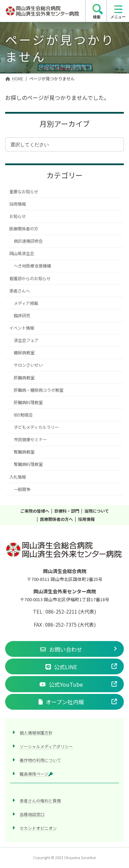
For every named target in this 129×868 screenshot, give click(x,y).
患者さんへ (20, 291)
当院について (97, 511)
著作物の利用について (40, 760)
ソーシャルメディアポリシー (46, 746)
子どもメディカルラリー (36, 427)
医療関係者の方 (24, 229)
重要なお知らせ (24, 192)
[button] (64, 649)
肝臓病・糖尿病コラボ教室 (39, 390)
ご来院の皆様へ (35, 511)
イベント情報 (22, 328)
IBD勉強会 (23, 415)
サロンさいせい (28, 365)
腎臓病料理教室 (28, 465)
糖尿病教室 (24, 353)
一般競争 (22, 489)
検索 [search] (97, 17)
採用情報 (18, 204)
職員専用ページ (36, 774)
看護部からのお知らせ (30, 278)
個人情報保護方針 (36, 733)
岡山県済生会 (22, 254)
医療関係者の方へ (56, 519)
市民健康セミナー (30, 439)
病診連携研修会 (28, 241)
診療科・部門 (67, 511)
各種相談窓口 (32, 815)
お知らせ (18, 216)
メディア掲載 (26, 303)
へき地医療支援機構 (32, 266)
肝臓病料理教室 (28, 402)
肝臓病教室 (24, 378)
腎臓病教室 (24, 452)
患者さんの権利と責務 (40, 801)
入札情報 (18, 477)
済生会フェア (26, 340)
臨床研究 (22, 316)
